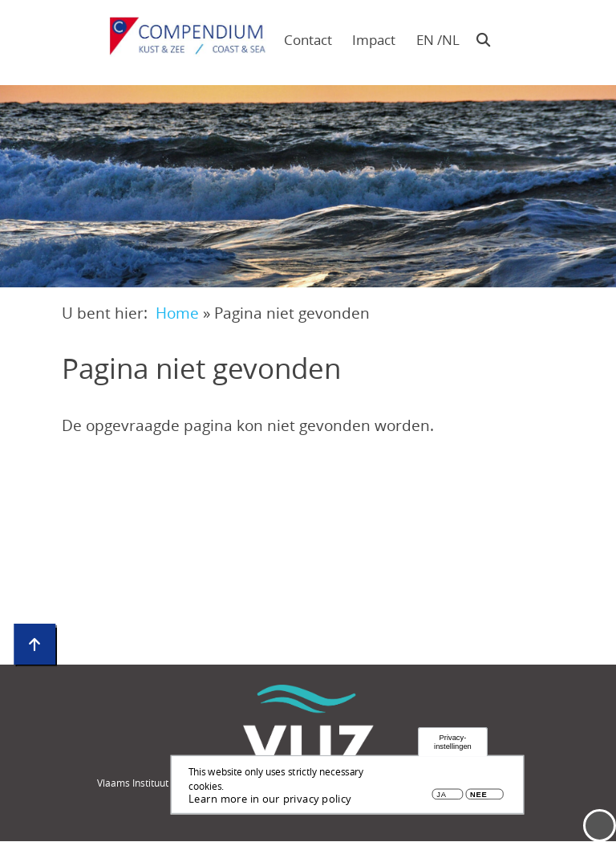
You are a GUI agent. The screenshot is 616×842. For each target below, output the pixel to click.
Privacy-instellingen (453, 743)
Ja (441, 795)
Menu (600, 826)
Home (177, 313)
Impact (374, 40)
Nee (478, 795)
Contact (308, 40)
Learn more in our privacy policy (270, 799)
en (425, 40)
